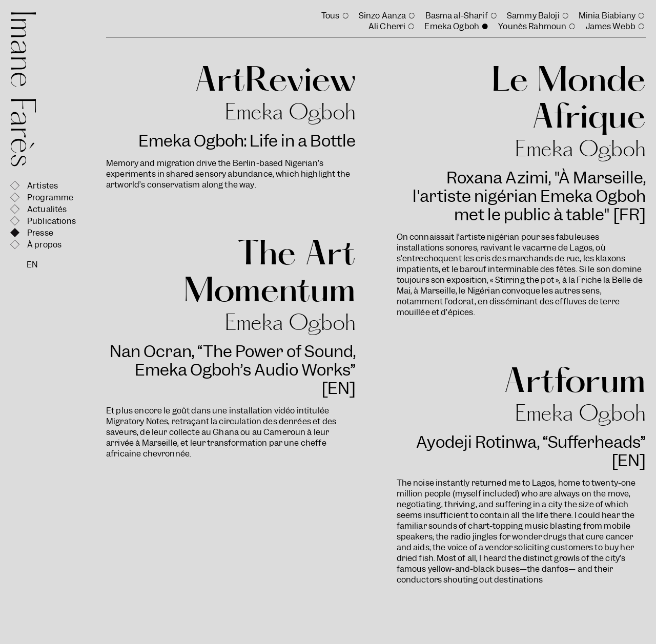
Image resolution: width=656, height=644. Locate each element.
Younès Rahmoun (532, 26)
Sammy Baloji (533, 16)
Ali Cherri (387, 26)
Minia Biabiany (607, 16)
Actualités (47, 209)
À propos (44, 245)
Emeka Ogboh (452, 26)
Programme (50, 198)
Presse (40, 233)
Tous (331, 16)
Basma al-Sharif (457, 16)
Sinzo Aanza (383, 16)
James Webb (611, 26)
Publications (52, 221)
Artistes (43, 186)
